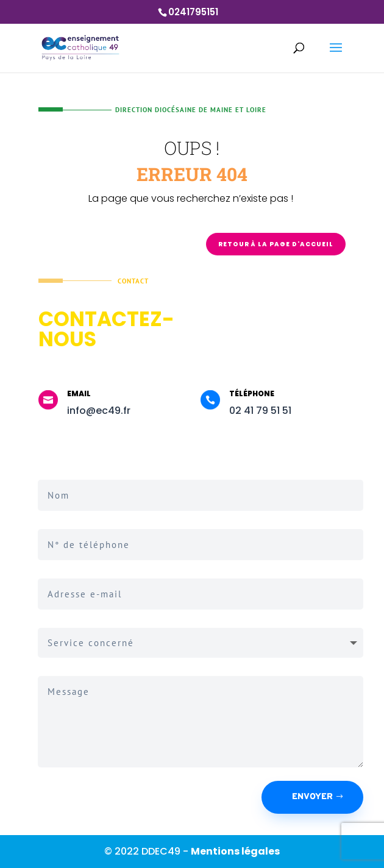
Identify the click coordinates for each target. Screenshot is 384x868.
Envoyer (312, 797)
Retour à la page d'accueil (276, 244)
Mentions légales (235, 851)
